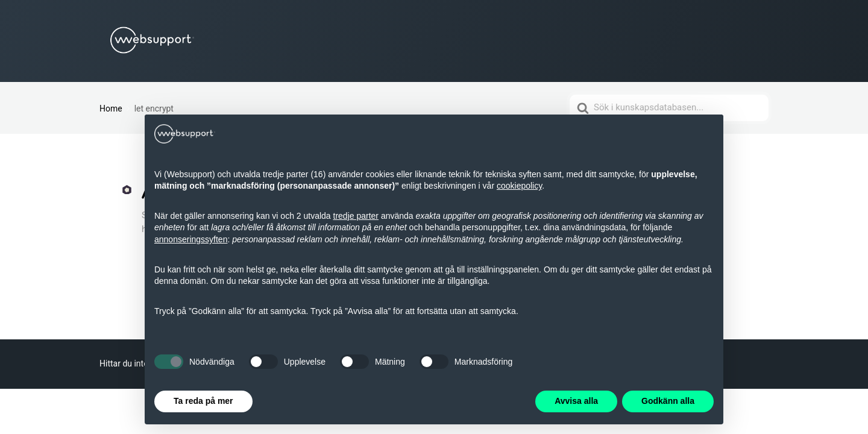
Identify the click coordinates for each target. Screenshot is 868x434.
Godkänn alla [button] (668, 401)
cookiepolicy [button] (519, 186)
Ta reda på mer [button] (203, 401)
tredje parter (356, 216)
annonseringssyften (191, 239)
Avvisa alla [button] (576, 401)
